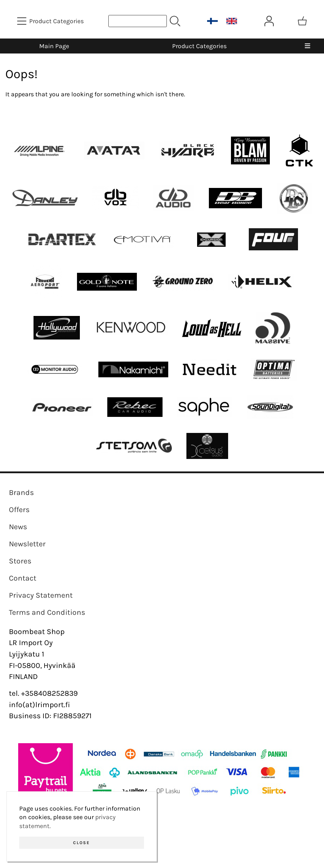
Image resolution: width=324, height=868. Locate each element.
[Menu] (307, 46)
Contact (23, 578)
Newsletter (27, 544)
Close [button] (81, 843)
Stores (20, 561)
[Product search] (138, 21)
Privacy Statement (41, 595)
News (18, 527)
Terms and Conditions (47, 612)
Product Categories (199, 46)
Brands (21, 492)
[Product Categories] (51, 21)
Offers (19, 510)
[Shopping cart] (302, 21)
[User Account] (269, 21)
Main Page (54, 46)
